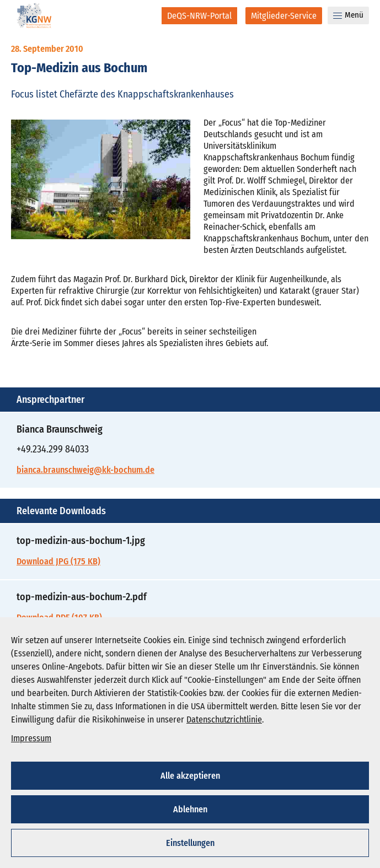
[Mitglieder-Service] (284, 16)
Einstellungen (190, 843)
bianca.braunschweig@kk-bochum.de (85, 470)
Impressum (31, 738)
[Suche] (146, 15)
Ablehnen (190, 809)
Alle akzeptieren (190, 776)
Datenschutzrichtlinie (224, 719)
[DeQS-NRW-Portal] (199, 16)
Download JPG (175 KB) (58, 561)
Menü (348, 15)
